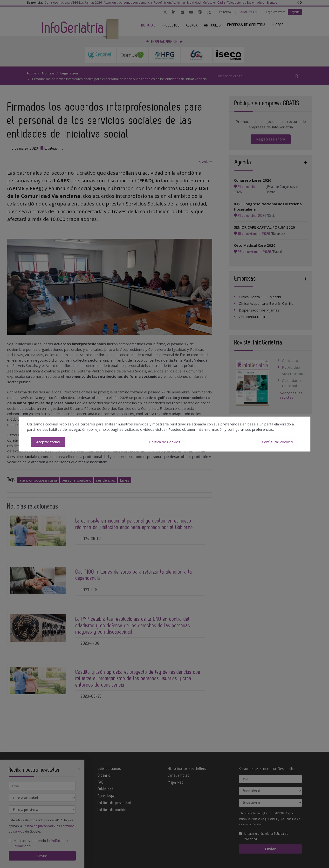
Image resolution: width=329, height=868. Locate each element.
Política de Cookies (165, 442)
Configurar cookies (277, 442)
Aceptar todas (48, 442)
